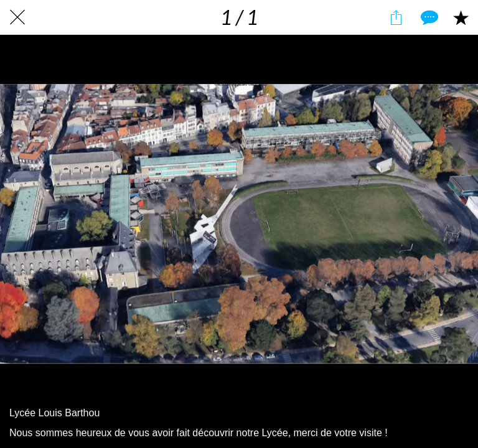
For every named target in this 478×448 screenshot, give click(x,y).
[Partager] (396, 17)
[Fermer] (17, 17)
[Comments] (428, 17)
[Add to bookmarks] (461, 17)
